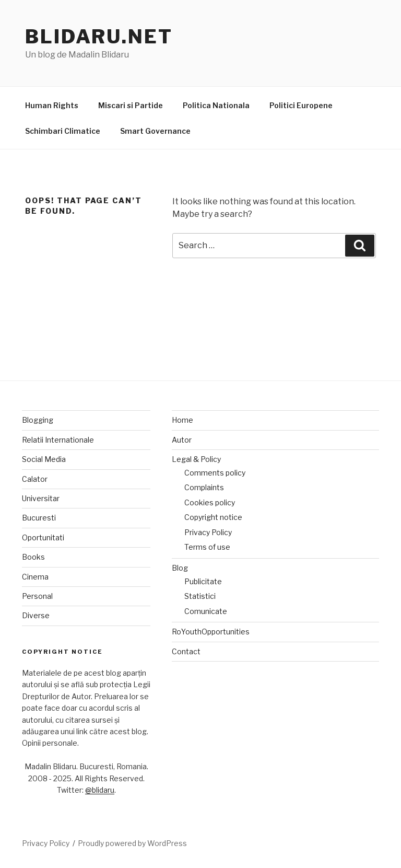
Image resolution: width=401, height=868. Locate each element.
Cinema (35, 577)
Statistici (200, 596)
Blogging (38, 420)
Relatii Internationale (58, 440)
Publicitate (203, 581)
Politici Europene (301, 105)
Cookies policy (210, 502)
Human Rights (52, 105)
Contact (186, 651)
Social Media (44, 459)
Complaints (204, 487)
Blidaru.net (99, 37)
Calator (35, 479)
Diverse (36, 615)
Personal (37, 596)
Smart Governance (155, 131)
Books (33, 557)
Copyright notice (213, 517)
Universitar (41, 498)
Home (182, 420)
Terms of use (207, 547)
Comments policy (215, 473)
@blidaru (100, 790)
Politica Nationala (216, 105)
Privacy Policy (208, 532)
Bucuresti (39, 518)
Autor (182, 440)
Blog (180, 568)
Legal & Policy (196, 459)
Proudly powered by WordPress (132, 843)
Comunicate (206, 611)
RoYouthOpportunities (211, 632)
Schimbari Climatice (63, 131)
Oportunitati (43, 537)
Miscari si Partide (131, 105)
